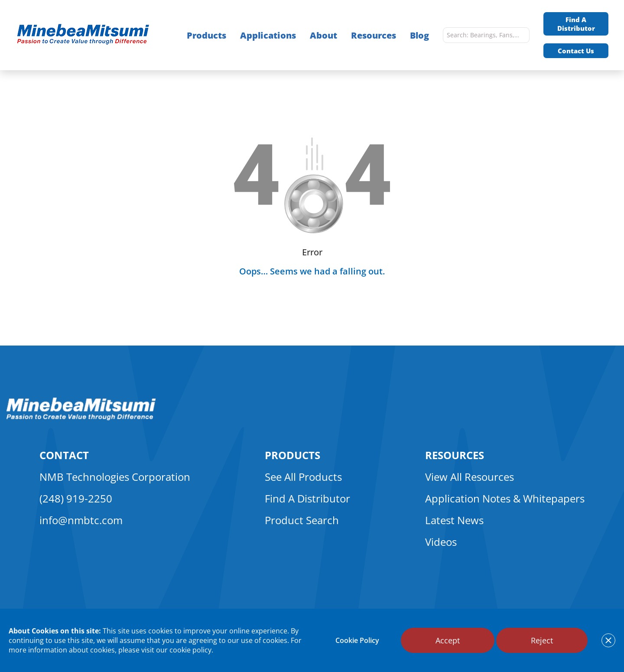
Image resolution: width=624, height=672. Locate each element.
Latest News (454, 520)
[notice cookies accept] (608, 640)
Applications (268, 35)
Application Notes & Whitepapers (505, 498)
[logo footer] (81, 418)
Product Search (302, 520)
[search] (521, 35)
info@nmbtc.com (81, 520)
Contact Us (576, 51)
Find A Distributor (576, 24)
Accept (448, 640)
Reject (542, 640)
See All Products (303, 477)
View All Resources (470, 477)
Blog (419, 35)
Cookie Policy (357, 640)
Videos (441, 542)
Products (206, 35)
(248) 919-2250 (76, 498)
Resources (374, 35)
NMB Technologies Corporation (115, 477)
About (323, 35)
